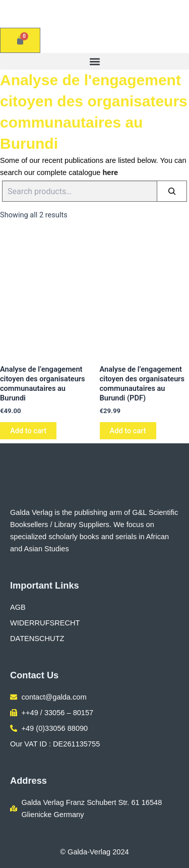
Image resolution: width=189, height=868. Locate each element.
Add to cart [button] (28, 431)
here (110, 172)
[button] (94, 61)
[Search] (172, 191)
